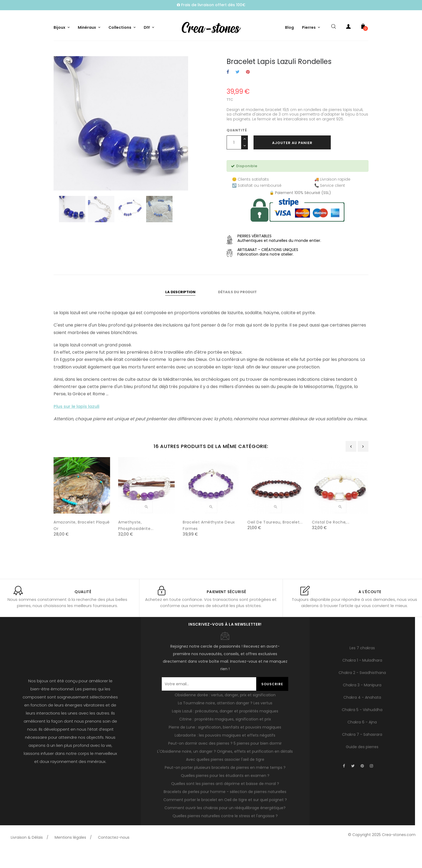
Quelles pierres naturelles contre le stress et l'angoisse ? (225, 834)
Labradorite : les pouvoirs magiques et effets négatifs (225, 754)
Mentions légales (70, 856)
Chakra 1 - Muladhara (362, 679)
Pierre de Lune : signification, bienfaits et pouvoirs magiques (225, 746)
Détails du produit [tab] (237, 310)
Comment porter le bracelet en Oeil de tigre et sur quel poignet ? (225, 818)
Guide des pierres (362, 765)
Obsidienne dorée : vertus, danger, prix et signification (225, 713)
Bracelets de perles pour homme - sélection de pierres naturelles (225, 810)
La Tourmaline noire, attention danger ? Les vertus (225, 722)
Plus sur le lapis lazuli (76, 425)
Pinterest (248, 91)
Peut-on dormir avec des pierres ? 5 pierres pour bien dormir (225, 762)
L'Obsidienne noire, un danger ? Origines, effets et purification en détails (225, 770)
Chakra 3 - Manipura (362, 703)
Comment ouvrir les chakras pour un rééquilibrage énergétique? (225, 826)
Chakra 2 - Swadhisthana (362, 691)
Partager (228, 91)
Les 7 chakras (362, 666)
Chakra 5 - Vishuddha (362, 728)
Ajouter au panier (292, 161)
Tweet (238, 91)
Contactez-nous (114, 856)
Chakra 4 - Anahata (362, 716)
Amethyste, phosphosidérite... (136, 544)
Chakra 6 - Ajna (362, 740)
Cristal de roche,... (331, 541)
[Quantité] (234, 161)
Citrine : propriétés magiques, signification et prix (225, 738)
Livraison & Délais (27, 856)
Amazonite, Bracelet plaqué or (82, 544)
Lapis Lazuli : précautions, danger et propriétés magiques (225, 730)
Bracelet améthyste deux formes (209, 544)
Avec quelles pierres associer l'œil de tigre (225, 778)
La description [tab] (180, 310)
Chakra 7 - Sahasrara (362, 753)
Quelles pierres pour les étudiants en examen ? (225, 794)
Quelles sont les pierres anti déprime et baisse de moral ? (225, 802)
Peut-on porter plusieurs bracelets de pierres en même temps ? (225, 786)
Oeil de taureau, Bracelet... (275, 541)
